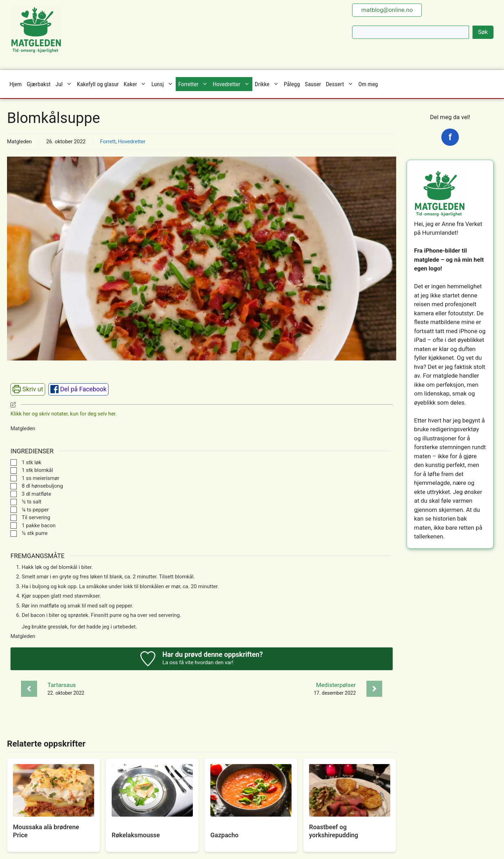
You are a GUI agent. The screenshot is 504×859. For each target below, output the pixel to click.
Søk (483, 32)
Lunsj (163, 84)
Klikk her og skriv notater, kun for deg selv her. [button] (64, 414)
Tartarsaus (62, 685)
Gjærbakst (38, 84)
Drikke (268, 84)
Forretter (194, 84)
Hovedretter (233, 84)
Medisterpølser (336, 685)
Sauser (313, 84)
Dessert (341, 84)
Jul (65, 84)
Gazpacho (224, 835)
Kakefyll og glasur (98, 84)
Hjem (16, 84)
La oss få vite (178, 662)
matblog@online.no (387, 10)
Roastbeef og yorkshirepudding (334, 831)
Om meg (368, 84)
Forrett (108, 142)
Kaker (136, 84)
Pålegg (292, 84)
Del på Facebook (79, 389)
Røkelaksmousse (136, 835)
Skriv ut (28, 389)
